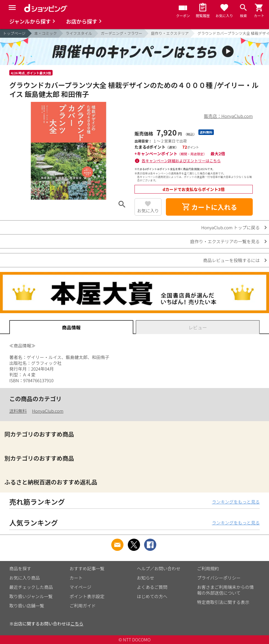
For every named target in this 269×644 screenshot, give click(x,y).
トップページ (14, 33)
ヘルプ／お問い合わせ (159, 568)
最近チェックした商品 (31, 587)
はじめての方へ (152, 596)
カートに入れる (209, 207)
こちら (77, 624)
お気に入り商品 (25, 578)
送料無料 (18, 411)
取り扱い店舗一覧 (27, 606)
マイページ (81, 587)
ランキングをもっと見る (236, 502)
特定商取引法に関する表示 (223, 602)
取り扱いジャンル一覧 (31, 596)
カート (76, 578)
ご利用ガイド (83, 606)
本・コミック (46, 33)
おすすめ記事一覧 (87, 568)
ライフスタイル (79, 33)
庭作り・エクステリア (170, 33)
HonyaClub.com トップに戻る (231, 227)
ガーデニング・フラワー (122, 33)
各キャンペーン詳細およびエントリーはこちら (181, 161)
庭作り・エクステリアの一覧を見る (225, 241)
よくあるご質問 (152, 587)
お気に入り (148, 211)
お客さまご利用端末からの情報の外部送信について (226, 590)
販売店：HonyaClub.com (228, 116)
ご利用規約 (208, 568)
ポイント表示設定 (87, 596)
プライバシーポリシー (219, 578)
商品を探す (20, 568)
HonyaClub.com (48, 411)
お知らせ (146, 578)
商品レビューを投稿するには (231, 260)
